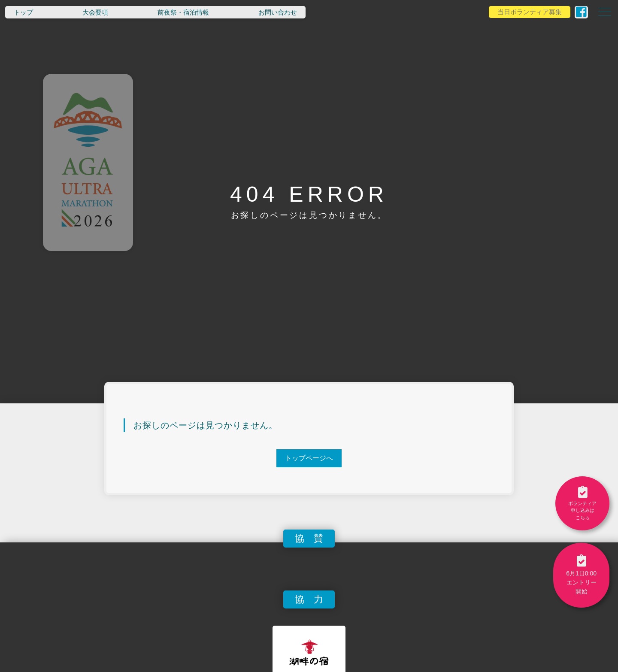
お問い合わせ (278, 12)
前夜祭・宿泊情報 (183, 12)
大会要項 (95, 12)
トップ (23, 12)
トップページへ (309, 458)
